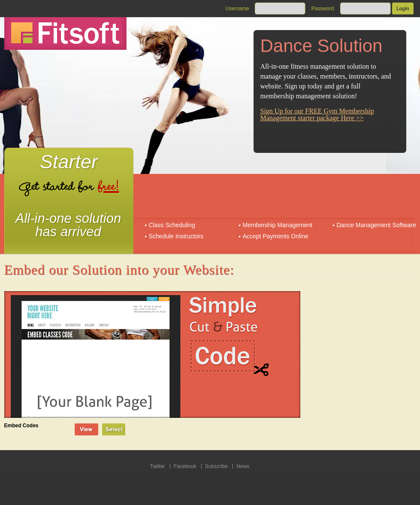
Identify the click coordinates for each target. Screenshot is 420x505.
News (243, 466)
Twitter (158, 466)
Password (323, 9)
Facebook (185, 466)
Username (237, 9)
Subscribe (216, 466)
